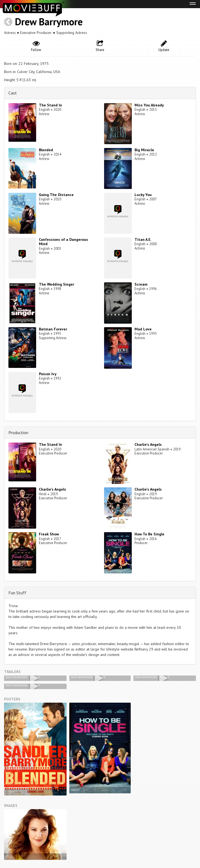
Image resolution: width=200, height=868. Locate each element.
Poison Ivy (48, 374)
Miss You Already (149, 105)
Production (18, 433)
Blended (46, 150)
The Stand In (50, 105)
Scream (141, 284)
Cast (13, 93)
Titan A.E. (143, 239)
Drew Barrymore (49, 22)
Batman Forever (53, 329)
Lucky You (143, 195)
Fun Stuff (17, 593)
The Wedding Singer (57, 284)
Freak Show (49, 534)
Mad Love (143, 329)
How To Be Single (149, 534)
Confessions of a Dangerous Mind (63, 242)
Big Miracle (144, 150)
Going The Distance (56, 195)
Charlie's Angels (148, 444)
